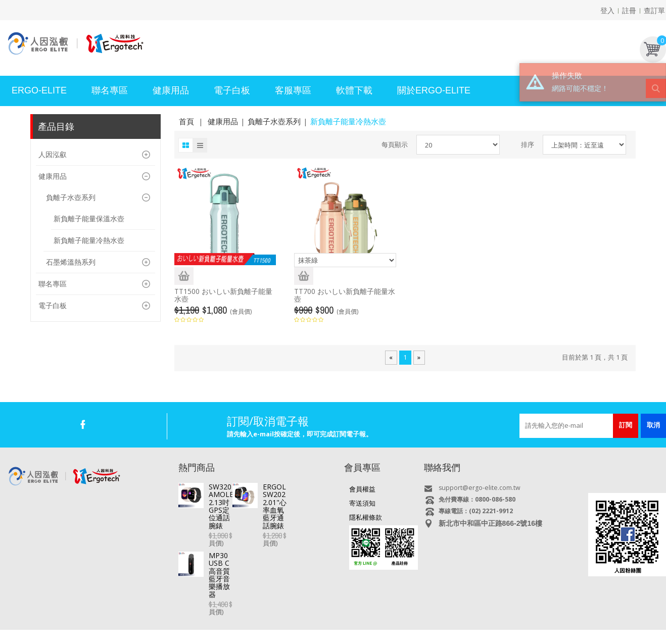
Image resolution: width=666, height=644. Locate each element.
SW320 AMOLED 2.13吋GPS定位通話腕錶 (272, 490)
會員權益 (362, 489)
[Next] (419, 358)
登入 (607, 10)
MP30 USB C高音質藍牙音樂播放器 (265, 548)
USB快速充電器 (511, 613)
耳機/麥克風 (464, 613)
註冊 (629, 10)
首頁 (186, 121)
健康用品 (223, 121)
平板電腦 (144, 613)
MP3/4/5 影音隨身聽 (371, 613)
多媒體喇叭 (424, 613)
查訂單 (654, 10)
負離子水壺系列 (274, 121)
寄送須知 (362, 503)
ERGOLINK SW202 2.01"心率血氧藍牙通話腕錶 (273, 521)
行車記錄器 (279, 613)
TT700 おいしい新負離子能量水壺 (345, 295)
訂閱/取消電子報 (268, 421)
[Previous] (391, 358)
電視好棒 (210, 613)
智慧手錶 (243, 613)
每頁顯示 (395, 144)
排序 (528, 144)
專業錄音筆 (318, 613)
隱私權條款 (366, 517)
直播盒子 (177, 613)
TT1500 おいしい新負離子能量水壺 (223, 295)
